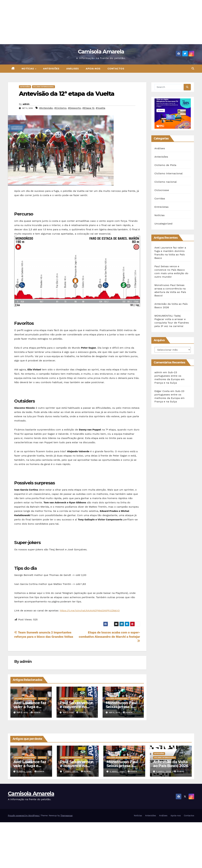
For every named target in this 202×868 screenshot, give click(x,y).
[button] (193, 69)
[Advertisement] (95, 22)
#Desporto (74, 108)
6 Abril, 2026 (118, 771)
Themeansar (67, 816)
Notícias (28, 69)
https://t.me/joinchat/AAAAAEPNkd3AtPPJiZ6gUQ (90, 611)
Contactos (116, 69)
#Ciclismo (60, 108)
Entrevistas (162, 207)
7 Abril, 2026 (71, 771)
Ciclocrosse (162, 190)
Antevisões (51, 69)
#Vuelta (101, 108)
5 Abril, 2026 (164, 771)
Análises (73, 69)
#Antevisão (46, 108)
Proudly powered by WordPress (24, 816)
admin (26, 104)
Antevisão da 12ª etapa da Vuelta (67, 94)
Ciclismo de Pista (165, 165)
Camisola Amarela (101, 52)
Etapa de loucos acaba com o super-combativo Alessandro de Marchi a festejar (109, 637)
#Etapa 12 (88, 108)
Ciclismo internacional (44, 87)
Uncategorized (163, 224)
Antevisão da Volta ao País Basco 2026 (171, 764)
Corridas (160, 199)
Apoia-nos (93, 69)
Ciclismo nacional (166, 182)
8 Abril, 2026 (24, 771)
